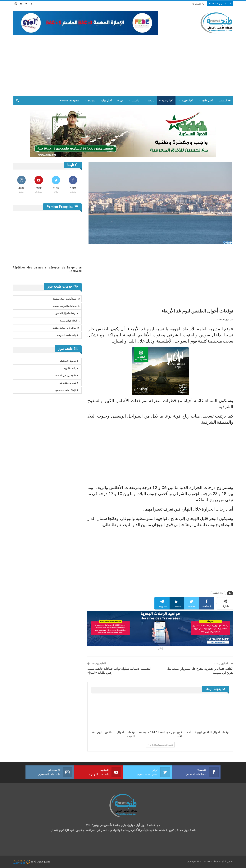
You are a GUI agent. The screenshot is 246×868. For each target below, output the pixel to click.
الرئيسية (224, 101)
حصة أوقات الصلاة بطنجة (66, 299)
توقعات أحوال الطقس (66, 313)
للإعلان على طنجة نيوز (65, 390)
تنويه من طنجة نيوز (67, 383)
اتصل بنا (198, 4)
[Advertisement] (123, 63)
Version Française (70, 101)
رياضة (150, 101)
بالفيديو (135, 101)
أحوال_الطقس (218, 593)
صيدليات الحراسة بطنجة (66, 306)
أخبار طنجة (207, 101)
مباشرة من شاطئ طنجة (66, 328)
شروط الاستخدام (68, 361)
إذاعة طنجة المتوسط (66, 335)
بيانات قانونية (70, 368)
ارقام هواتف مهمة (70, 321)
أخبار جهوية (187, 101)
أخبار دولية (106, 101)
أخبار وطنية (167, 101)
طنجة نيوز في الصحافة (65, 376)
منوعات (91, 101)
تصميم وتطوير (44, 862)
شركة (25, 862)
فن (121, 101)
